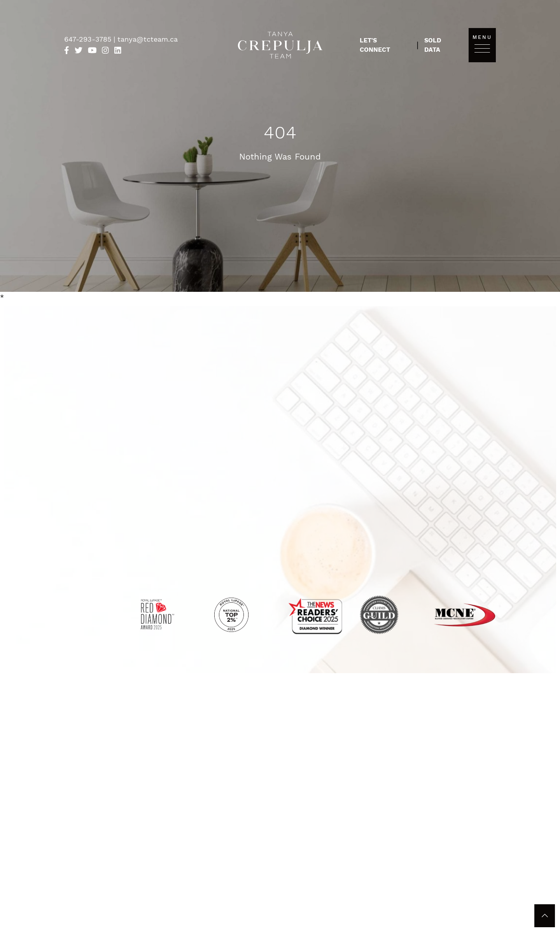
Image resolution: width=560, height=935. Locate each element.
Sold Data (433, 45)
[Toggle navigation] (482, 48)
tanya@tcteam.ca (148, 39)
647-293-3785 (89, 39)
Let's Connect (375, 45)
